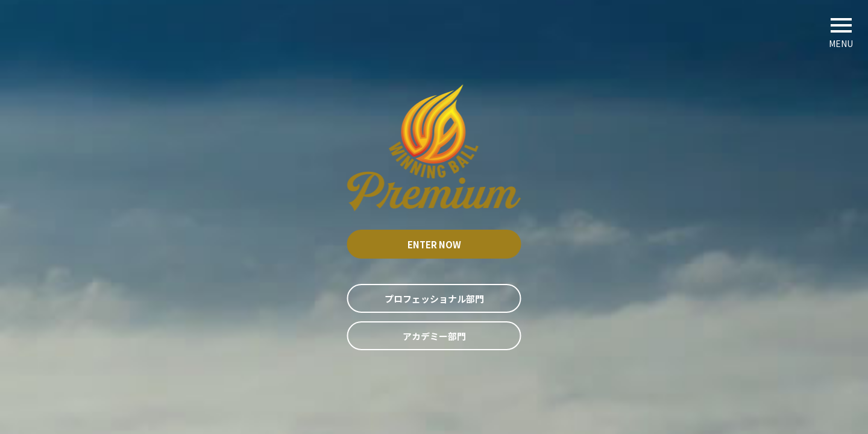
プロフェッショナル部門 (434, 299)
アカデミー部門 (434, 336)
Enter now (434, 244)
